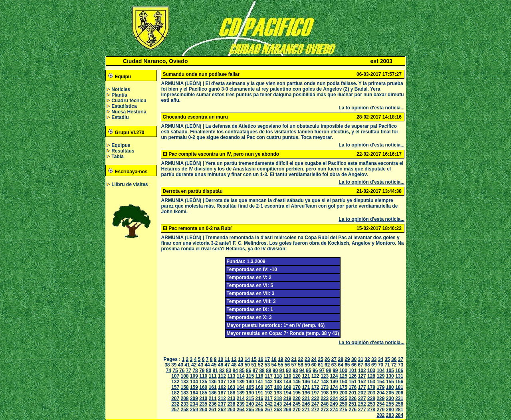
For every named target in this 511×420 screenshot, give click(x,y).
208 (185, 398)
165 (250, 387)
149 (334, 382)
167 (269, 387)
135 (203, 382)
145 (297, 382)
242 (269, 404)
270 (297, 410)
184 (194, 393)
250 (343, 404)
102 (362, 370)
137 (222, 382)
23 (307, 359)
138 (231, 382)
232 (175, 404)
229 (380, 398)
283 (390, 415)
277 (362, 410)
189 (241, 393)
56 (287, 365)
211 (213, 398)
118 (278, 376)
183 (185, 393)
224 (334, 398)
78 (195, 370)
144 (287, 382)
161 (213, 387)
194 (287, 393)
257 (175, 410)
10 (221, 359)
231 (399, 398)
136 (213, 382)
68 (367, 365)
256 (399, 404)
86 (249, 370)
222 (315, 398)
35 (387, 359)
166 (259, 387)
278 (371, 410)
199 (334, 393)
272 (315, 410)
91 (282, 370)
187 (222, 393)
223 (325, 398)
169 (287, 387)
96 (315, 370)
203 (371, 393)
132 (175, 382)
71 (387, 365)
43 (201, 365)
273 (325, 410)
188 (231, 393)
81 (215, 370)
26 (327, 359)
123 (325, 376)
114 (241, 376)
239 (241, 404)
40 (181, 365)
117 (269, 376)
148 (325, 382)
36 (394, 359)
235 (203, 404)
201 (353, 393)
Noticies (121, 89)
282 (380, 415)
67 (361, 365)
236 (213, 404)
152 (362, 382)
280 (390, 410)
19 (280, 359)
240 (250, 404)
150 (343, 382)
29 (347, 359)
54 (274, 365)
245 (297, 404)
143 (278, 382)
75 (175, 370)
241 (259, 404)
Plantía (119, 95)
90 (275, 370)
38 (167, 365)
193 (278, 393)
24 (314, 359)
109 (194, 376)
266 (259, 410)
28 (340, 359)
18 (274, 359)
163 (231, 387)
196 (306, 393)
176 (353, 387)
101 (353, 370)
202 (362, 393)
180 (390, 387)
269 (287, 410)
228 (371, 398)
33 (374, 359)
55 (280, 365)
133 (185, 382)
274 (334, 410)
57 (294, 365)
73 (401, 365)
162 (222, 387)
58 (300, 365)
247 (315, 404)
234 (194, 404)
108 (185, 376)
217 (269, 398)
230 (390, 398)
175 (343, 387)
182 (175, 393)
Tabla (117, 157)
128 (371, 376)
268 (278, 410)
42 (194, 365)
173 (325, 387)
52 (260, 365)
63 (334, 365)
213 (231, 398)
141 (259, 382)
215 (250, 398)
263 (231, 410)
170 (297, 387)
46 (221, 365)
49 (241, 365)
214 (241, 398)
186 (213, 393)
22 (300, 359)
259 (194, 410)
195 (297, 393)
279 (380, 410)
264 (241, 410)
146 (306, 382)
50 (247, 365)
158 (185, 387)
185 (203, 393)
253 (371, 404)
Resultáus (123, 151)
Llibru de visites (130, 184)
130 (390, 376)
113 (231, 376)
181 (399, 387)
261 (213, 410)
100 (343, 370)
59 (307, 365)
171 (306, 387)
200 (343, 393)
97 (322, 370)
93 (295, 370)
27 (334, 359)
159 (194, 387)
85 (242, 370)
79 (202, 370)
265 (250, 410)
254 (380, 404)
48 (234, 365)
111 (213, 376)
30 (354, 359)
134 (194, 382)
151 (353, 382)
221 (306, 398)
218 (278, 398)
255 (390, 404)
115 (250, 376)
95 (308, 370)
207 (175, 398)
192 (269, 393)
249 (334, 404)
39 (174, 365)
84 (235, 370)
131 (399, 376)
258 (185, 410)
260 (203, 410)
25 (320, 359)
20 (287, 359)
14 (247, 359)
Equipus (121, 145)
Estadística (124, 106)
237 (222, 404)
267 (269, 410)
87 (255, 370)
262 (222, 410)
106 (399, 370)
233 (185, 404)
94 (302, 370)
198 (325, 393)
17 (267, 359)
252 (362, 404)
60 (314, 365)
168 (278, 387)
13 (241, 359)
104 (380, 370)
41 (187, 365)
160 (203, 387)
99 (335, 370)
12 (234, 359)
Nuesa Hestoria (129, 112)
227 (362, 398)
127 (362, 376)
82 (222, 370)
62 (327, 365)
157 (175, 387)
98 (328, 370)
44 (207, 365)
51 (254, 365)
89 (268, 370)
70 (381, 365)
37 (401, 359)
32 (367, 359)
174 (334, 387)
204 (380, 393)
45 (214, 365)
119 (287, 376)
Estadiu (120, 117)
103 (371, 370)
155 (390, 382)
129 (380, 376)
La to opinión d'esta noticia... (371, 108)
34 (381, 359)
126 (353, 376)
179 (380, 387)
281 (399, 410)
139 (241, 382)
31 (361, 359)
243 (278, 404)
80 (209, 370)
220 (297, 398)
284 (399, 415)
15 (254, 359)
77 (189, 370)
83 (229, 370)
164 (241, 387)
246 (306, 404)
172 (315, 387)
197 (315, 393)
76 (182, 370)
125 (343, 376)
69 (374, 365)
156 (399, 382)
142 (269, 382)
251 (353, 404)
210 (203, 398)
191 (259, 393)
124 (334, 376)
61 (320, 365)
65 (347, 365)
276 (353, 410)
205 (390, 393)
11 (227, 359)
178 (371, 387)
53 (267, 365)
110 (203, 376)
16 (260, 359)
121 (306, 376)
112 (222, 376)
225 (343, 398)
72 (394, 365)
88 (262, 370)
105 (390, 370)
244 (287, 404)
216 (259, 398)
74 (169, 370)
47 (227, 365)
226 (353, 398)
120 (297, 376)
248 (325, 404)
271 (306, 410)
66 (354, 365)
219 (287, 398)
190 (250, 393)
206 (399, 393)
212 (222, 398)
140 (250, 382)
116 (259, 376)
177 (362, 387)
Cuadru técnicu (129, 101)
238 (231, 404)
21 (294, 359)
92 (288, 370)
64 (340, 365)
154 (380, 382)
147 (315, 382)
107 (175, 376)
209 (194, 398)
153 (371, 382)
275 (343, 410)
